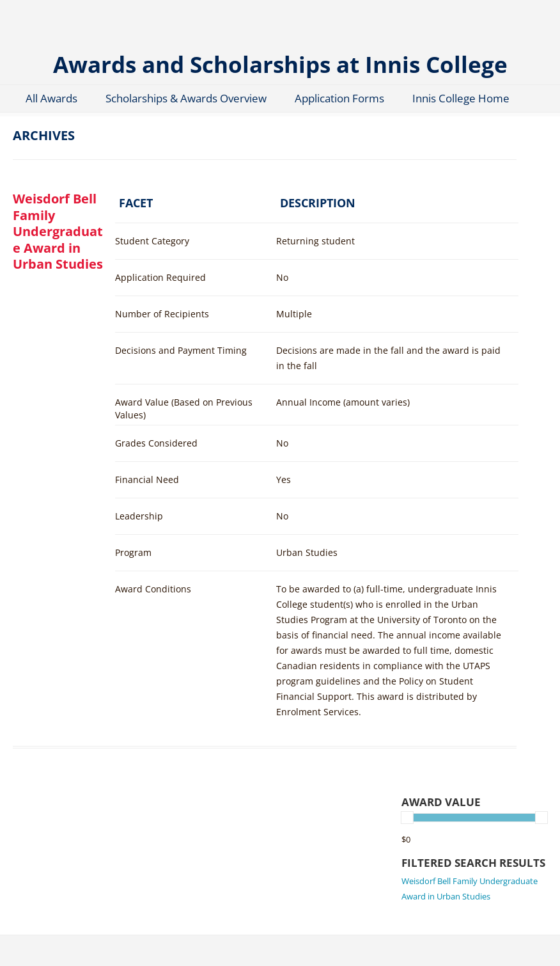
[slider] (407, 818)
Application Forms (339, 98)
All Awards (51, 98)
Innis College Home (461, 98)
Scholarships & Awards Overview (186, 98)
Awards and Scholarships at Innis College (280, 64)
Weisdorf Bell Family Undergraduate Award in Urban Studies (58, 231)
